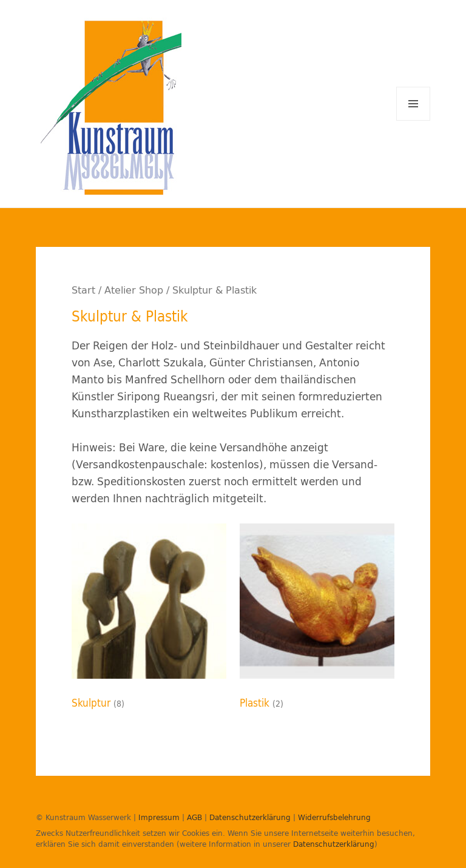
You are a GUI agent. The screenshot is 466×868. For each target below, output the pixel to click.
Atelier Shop (134, 290)
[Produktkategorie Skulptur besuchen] (149, 620)
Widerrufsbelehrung (334, 817)
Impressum (159, 817)
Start (83, 290)
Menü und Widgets (414, 120)
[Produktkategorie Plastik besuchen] (317, 620)
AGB (194, 817)
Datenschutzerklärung (250, 817)
